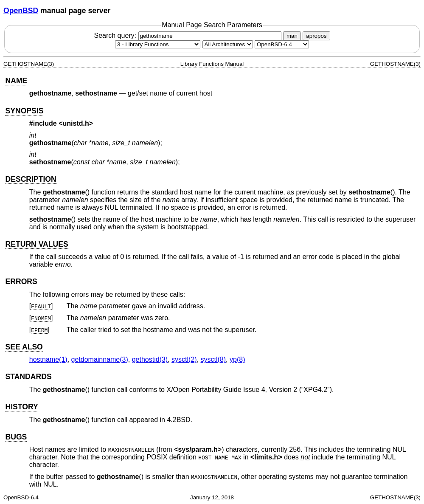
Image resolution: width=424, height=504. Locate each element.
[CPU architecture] (228, 44)
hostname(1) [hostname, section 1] (48, 359)
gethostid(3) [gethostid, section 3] (150, 359)
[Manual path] (282, 44)
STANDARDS (28, 377)
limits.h (266, 457)
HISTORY (21, 407)
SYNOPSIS (24, 111)
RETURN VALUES (37, 244)
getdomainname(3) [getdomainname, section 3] (100, 359)
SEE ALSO (24, 347)
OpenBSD (21, 11)
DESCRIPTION (31, 179)
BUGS (16, 437)
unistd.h (76, 123)
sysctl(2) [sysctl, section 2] (184, 359)
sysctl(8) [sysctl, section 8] (213, 359)
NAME (16, 81)
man (292, 36)
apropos (316, 36)
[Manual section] (158, 44)
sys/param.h (198, 449)
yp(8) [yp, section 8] (237, 359)
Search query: (188, 35)
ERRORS (21, 282)
